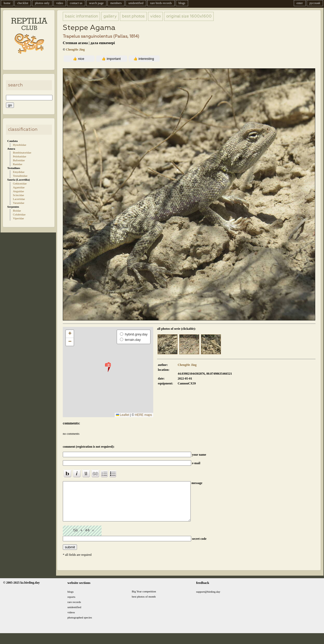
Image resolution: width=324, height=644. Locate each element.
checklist (23, 3)
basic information (81, 16)
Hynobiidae (20, 145)
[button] (108, 367)
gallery (110, 16)
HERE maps (143, 415)
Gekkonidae (20, 183)
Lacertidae (19, 199)
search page (96, 3)
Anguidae (18, 191)
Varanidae (19, 203)
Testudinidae (20, 176)
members (116, 3)
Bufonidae (19, 160)
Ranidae (18, 164)
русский (315, 3)
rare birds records (161, 3)
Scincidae (18, 195)
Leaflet (123, 415)
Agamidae (19, 187)
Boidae (17, 211)
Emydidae (19, 172)
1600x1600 (189, 16)
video (60, 3)
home (7, 3)
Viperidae (18, 218)
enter (300, 3)
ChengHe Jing (75, 50)
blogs (182, 3)
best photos (133, 16)
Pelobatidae (20, 156)
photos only (42, 3)
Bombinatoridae (22, 152)
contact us (76, 3)
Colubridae (19, 214)
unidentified (136, 3)
